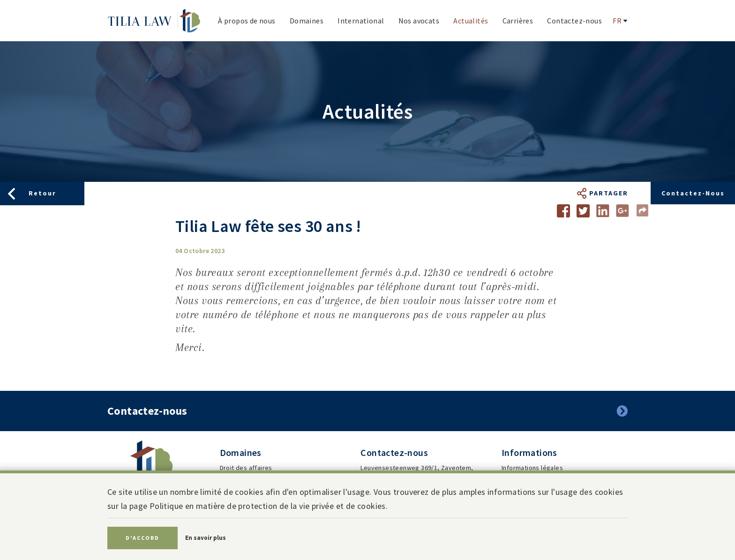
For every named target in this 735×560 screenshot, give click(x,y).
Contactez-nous (693, 193)
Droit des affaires (246, 468)
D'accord (142, 538)
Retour (42, 193)
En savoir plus (206, 538)
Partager (609, 193)
